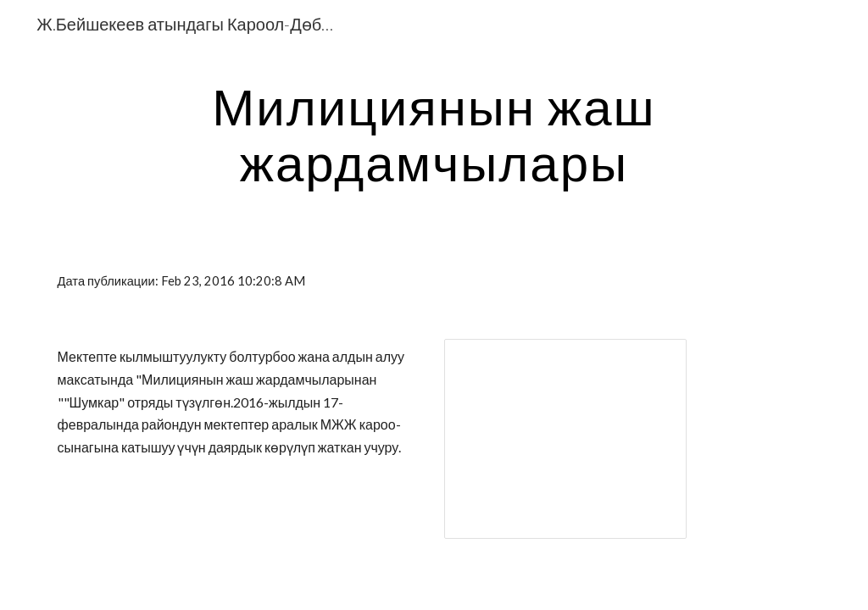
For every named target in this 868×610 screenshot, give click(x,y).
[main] (434, 134)
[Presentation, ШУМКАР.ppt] (565, 438)
